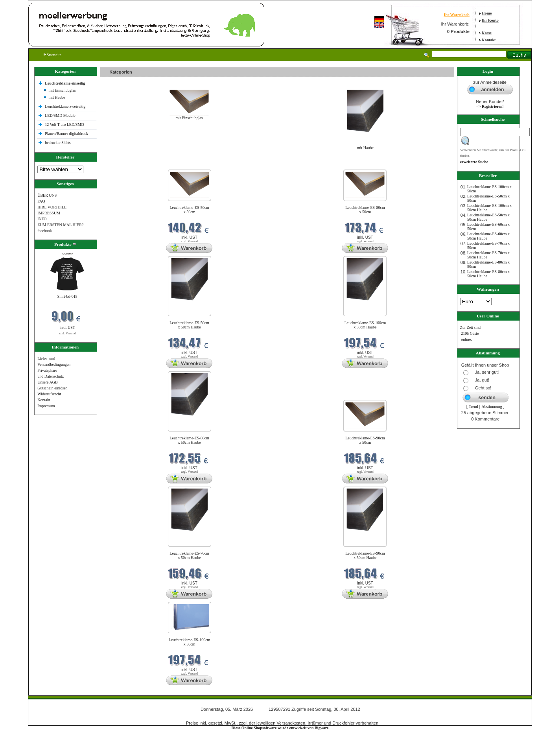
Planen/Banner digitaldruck (66, 134)
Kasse (487, 33)
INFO (42, 219)
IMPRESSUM (49, 213)
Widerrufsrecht (49, 394)
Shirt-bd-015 (67, 296)
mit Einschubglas (62, 90)
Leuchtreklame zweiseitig (66, 106)
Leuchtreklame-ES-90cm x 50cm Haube (365, 555)
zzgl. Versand (67, 333)
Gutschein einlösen (52, 388)
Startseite (52, 55)
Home (487, 13)
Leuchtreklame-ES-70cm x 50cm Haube (189, 555)
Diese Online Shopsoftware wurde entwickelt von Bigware (280, 728)
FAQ (41, 201)
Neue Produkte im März (121, 165)
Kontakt (489, 40)
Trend (473, 407)
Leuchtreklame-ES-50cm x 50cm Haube (189, 325)
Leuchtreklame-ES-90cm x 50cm (365, 440)
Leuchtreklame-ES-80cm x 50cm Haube (189, 440)
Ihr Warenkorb (456, 15)
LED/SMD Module (60, 115)
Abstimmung (492, 407)
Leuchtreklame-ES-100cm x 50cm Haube (365, 325)
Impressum (46, 406)
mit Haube (57, 97)
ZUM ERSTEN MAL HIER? (60, 225)
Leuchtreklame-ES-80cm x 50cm (365, 210)
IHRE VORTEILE (52, 207)
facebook (45, 231)
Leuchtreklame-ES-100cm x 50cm (190, 642)
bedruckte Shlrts (58, 143)
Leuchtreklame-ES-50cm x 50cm (189, 210)
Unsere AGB (47, 382)
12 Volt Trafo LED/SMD (64, 124)
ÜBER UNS (47, 195)
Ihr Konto (490, 20)
